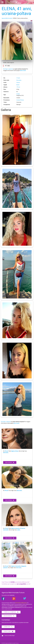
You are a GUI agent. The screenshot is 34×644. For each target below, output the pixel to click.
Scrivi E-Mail (8, 631)
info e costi (23, 71)
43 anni (6, 528)
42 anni (6, 566)
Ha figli (18, 94)
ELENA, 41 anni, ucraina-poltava (17, 11)
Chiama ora (8, 627)
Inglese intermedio (16, 566)
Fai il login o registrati (8, 69)
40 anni (6, 491)
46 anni (6, 451)
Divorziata (19, 80)
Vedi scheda (10, 462)
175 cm (18, 87)
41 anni (18, 78)
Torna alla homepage (11, 612)
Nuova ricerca (9, 616)
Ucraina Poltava (20, 100)
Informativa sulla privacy (21, 603)
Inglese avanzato (15, 528)
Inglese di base (15, 451)
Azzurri (18, 83)
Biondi (18, 85)
